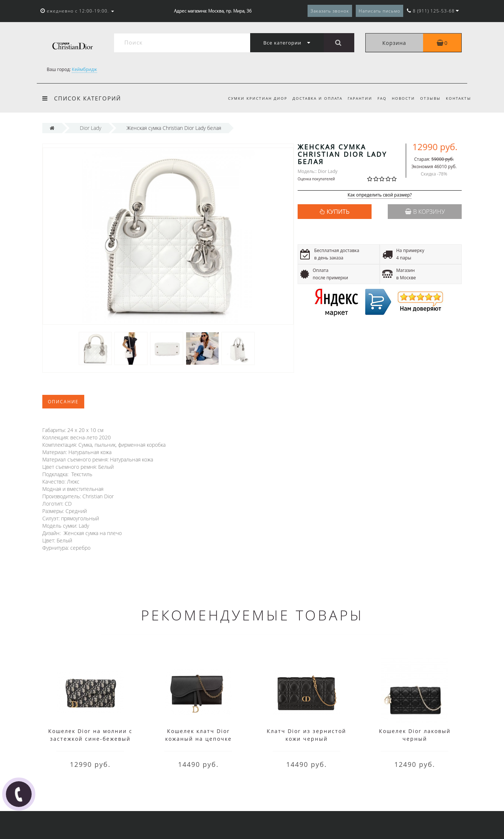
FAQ (378, 98)
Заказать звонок (330, 11)
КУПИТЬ (338, 212)
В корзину (425, 212)
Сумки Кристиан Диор (251, 98)
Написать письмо (379, 11)
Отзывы (429, 98)
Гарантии (355, 98)
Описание (63, 402)
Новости (401, 98)
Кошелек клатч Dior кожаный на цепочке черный (198, 739)
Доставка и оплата (312, 98)
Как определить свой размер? (380, 195)
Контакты (459, 98)
